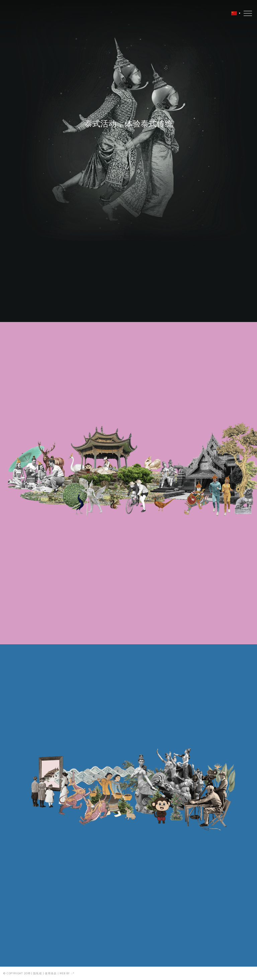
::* (73, 973)
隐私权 (38, 973)
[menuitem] (234, 13)
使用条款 (51, 973)
